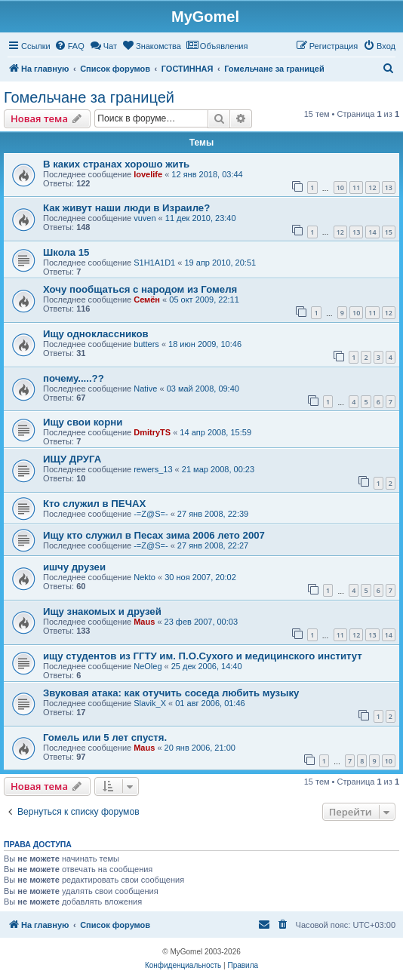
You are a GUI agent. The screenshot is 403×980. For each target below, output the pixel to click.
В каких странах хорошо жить (116, 164)
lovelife (148, 174)
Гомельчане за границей (89, 97)
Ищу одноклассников (96, 334)
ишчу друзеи (74, 567)
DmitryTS (152, 432)
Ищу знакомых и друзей (102, 611)
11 (356, 187)
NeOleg (148, 666)
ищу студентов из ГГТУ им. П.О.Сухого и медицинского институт (203, 656)
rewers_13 (153, 469)
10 (340, 187)
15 (389, 232)
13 (389, 187)
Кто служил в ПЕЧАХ (94, 504)
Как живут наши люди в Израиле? (126, 208)
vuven (145, 218)
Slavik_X (150, 703)
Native (145, 389)
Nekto (145, 577)
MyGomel (205, 17)
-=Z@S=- (151, 514)
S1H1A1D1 (154, 263)
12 (372, 187)
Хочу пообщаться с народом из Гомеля (140, 289)
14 (372, 232)
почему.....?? (74, 378)
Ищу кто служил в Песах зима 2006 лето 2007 (154, 535)
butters (146, 344)
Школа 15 (66, 252)
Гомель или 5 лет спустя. (105, 737)
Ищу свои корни (83, 422)
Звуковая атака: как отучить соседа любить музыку (171, 693)
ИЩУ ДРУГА (72, 459)
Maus (144, 622)
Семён (147, 300)
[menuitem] (69, 46)
